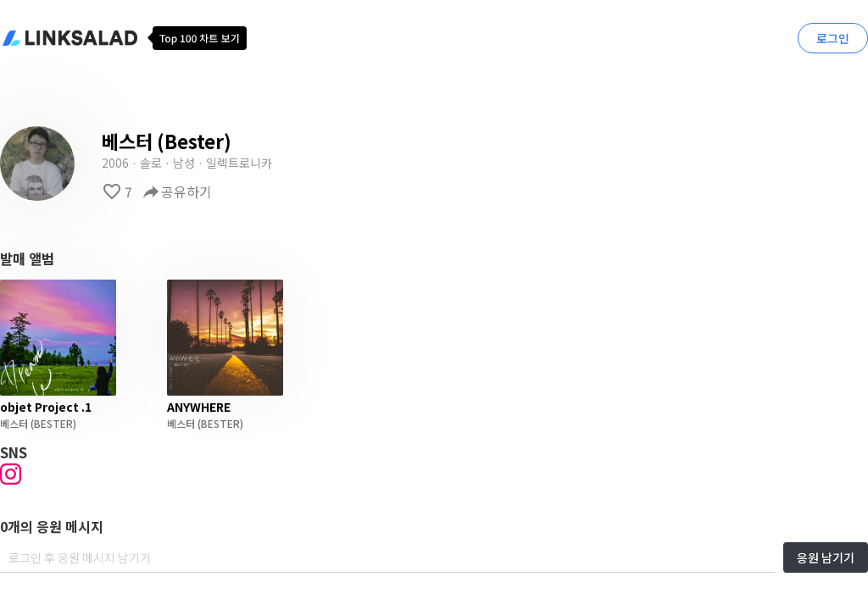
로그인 (833, 38)
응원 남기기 (826, 557)
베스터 (14, 423)
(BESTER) (52, 423)
